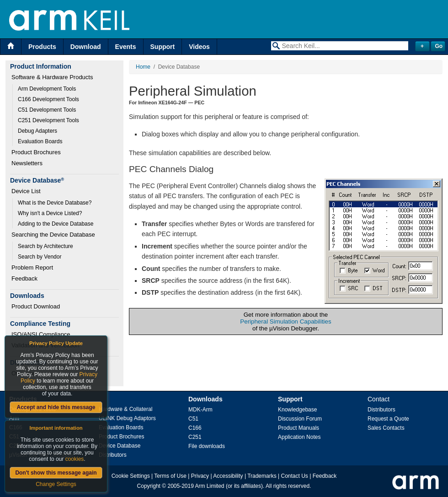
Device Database (120, 446)
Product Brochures (36, 152)
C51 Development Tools (47, 110)
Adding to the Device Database (56, 224)
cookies (75, 459)
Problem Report (32, 267)
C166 (195, 428)
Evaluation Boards (40, 141)
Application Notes (299, 437)
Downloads (205, 399)
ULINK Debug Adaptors (127, 418)
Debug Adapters (37, 131)
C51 (193, 419)
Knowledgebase (297, 410)
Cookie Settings (131, 476)
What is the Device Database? (55, 203)
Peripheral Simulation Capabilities (285, 321)
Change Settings (56, 484)
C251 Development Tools (48, 120)
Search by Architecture (45, 246)
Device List (26, 191)
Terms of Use (170, 476)
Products (42, 47)
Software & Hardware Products (52, 77)
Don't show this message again (56, 473)
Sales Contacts (386, 428)
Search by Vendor (40, 257)
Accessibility (228, 476)
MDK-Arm (200, 410)
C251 (195, 437)
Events (126, 47)
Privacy (200, 476)
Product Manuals (299, 428)
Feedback (24, 278)
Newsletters (27, 163)
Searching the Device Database (53, 235)
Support (163, 47)
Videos (199, 47)
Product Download (36, 306)
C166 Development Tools (48, 99)
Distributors (113, 455)
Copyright (149, 486)
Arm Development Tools (47, 89)
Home (143, 67)
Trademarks (262, 476)
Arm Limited (210, 486)
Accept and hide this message (56, 407)
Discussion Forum (300, 419)
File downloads (207, 446)
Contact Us (295, 476)
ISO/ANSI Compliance (41, 334)
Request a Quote (388, 419)
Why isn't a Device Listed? (50, 213)
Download (86, 47)
